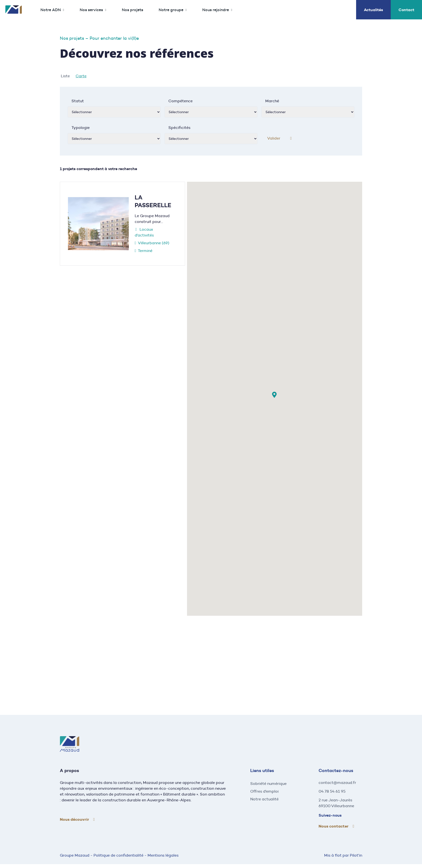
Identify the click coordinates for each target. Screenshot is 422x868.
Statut (78, 101)
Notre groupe (171, 10)
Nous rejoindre (216, 10)
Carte (81, 76)
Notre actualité (264, 799)
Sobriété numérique (268, 784)
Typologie (81, 128)
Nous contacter (334, 826)
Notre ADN (51, 10)
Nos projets (133, 10)
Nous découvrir (74, 819)
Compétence (180, 101)
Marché (272, 101)
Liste (65, 76)
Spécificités (179, 128)
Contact (406, 10)
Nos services (91, 10)
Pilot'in (356, 855)
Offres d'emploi (264, 791)
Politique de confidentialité (118, 855)
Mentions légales (163, 855)
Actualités (373, 10)
